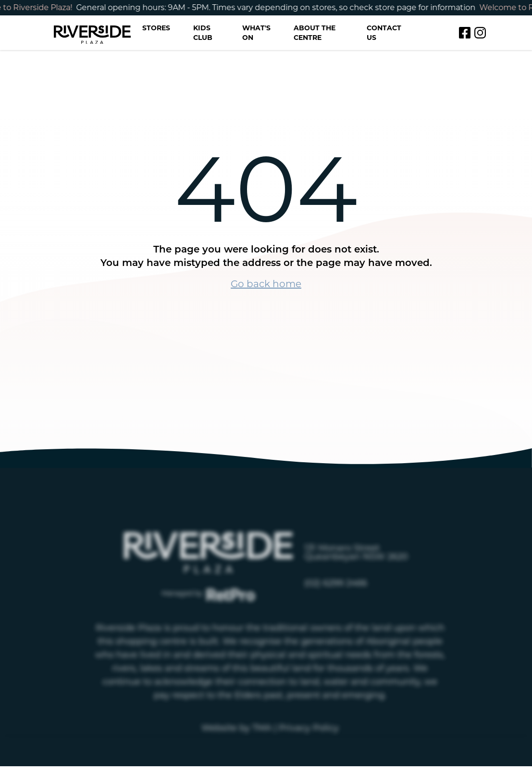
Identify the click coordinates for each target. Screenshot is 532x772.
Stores (156, 28)
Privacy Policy (309, 745)
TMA (262, 745)
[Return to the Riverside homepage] (92, 33)
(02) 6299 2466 (336, 600)
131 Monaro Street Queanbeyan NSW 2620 (356, 570)
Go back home (266, 284)
